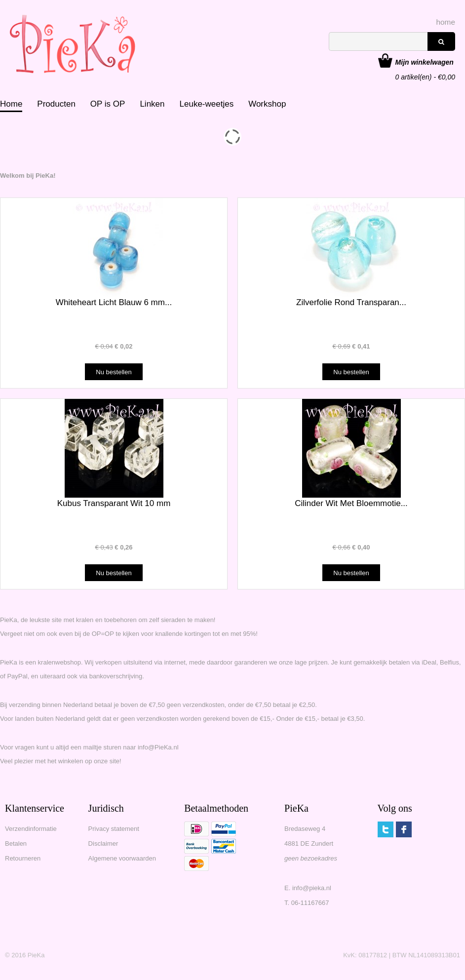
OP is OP (108, 104)
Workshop (267, 104)
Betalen (16, 843)
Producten (56, 104)
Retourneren (23, 858)
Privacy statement (114, 829)
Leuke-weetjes (207, 104)
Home (11, 104)
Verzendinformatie (31, 829)
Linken (152, 104)
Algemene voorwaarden (122, 858)
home (446, 22)
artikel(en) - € (425, 63)
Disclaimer (103, 843)
